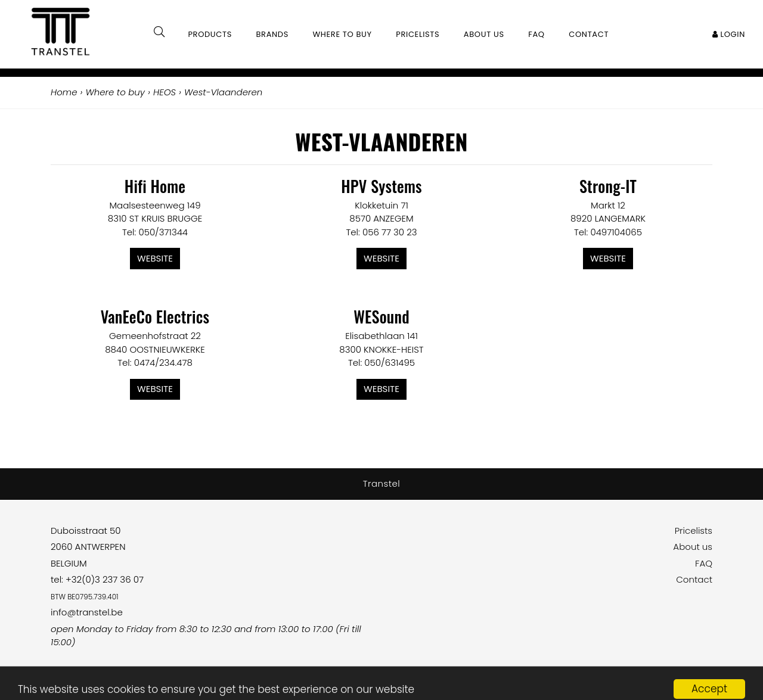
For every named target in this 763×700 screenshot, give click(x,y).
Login (729, 34)
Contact (694, 579)
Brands (272, 34)
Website (155, 258)
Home (64, 92)
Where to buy (342, 34)
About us (693, 547)
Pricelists (694, 531)
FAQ (704, 563)
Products (210, 34)
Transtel (382, 483)
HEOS (165, 92)
